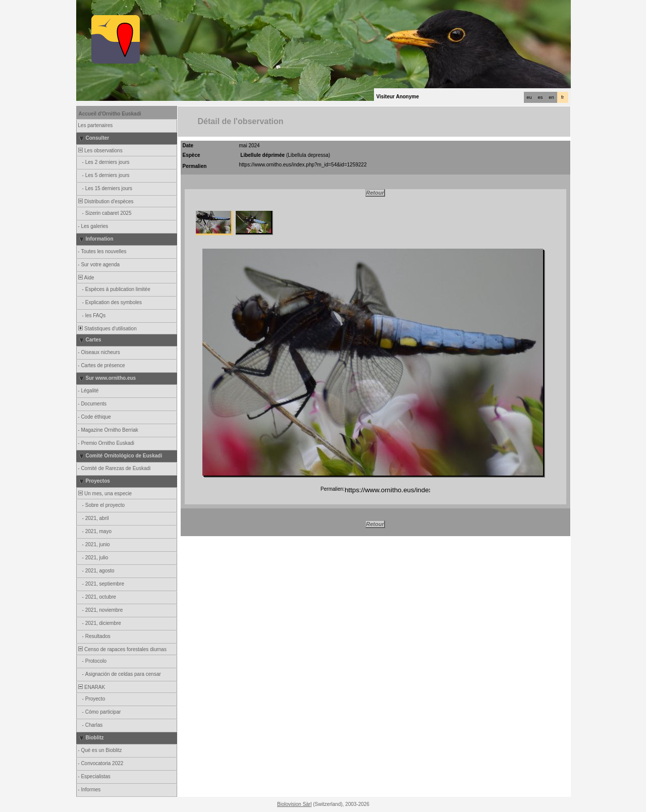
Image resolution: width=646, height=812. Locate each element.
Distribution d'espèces (105, 201)
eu (529, 97)
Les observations (100, 151)
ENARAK (91, 687)
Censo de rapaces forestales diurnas (122, 649)
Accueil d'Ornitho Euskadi (110, 114)
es (541, 97)
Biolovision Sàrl (294, 804)
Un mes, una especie (105, 494)
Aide (86, 278)
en (551, 97)
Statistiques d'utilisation (107, 329)
